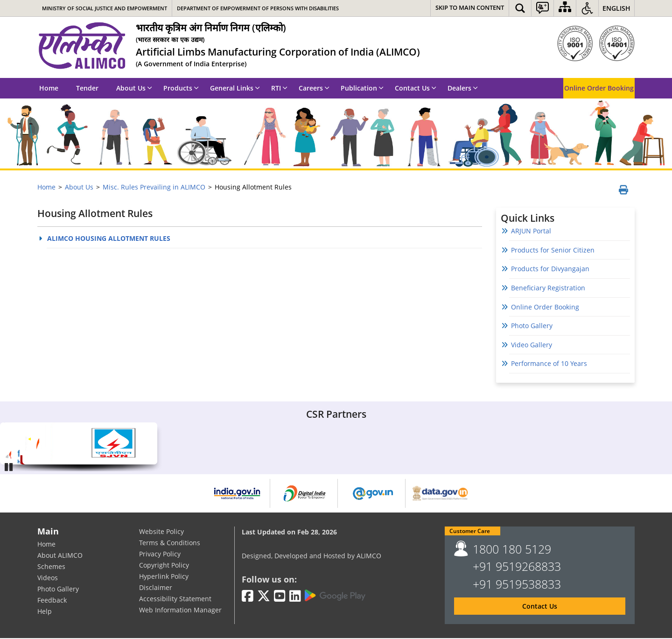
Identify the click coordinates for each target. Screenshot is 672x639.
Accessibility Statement (175, 600)
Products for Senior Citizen (553, 251)
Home (49, 88)
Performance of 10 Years (551, 364)
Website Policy (161, 532)
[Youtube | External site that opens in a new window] (280, 597)
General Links (235, 88)
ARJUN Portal (531, 232)
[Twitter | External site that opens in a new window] (264, 597)
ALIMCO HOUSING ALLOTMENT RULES (109, 239)
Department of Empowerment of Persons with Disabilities (258, 8)
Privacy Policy (160, 555)
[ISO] (596, 43)
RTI (279, 88)
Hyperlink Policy (164, 577)
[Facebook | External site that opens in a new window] (248, 597)
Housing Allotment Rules (95, 214)
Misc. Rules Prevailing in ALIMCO (154, 187)
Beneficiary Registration (548, 289)
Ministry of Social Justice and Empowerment (105, 8)
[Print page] (623, 191)
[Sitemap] (565, 8)
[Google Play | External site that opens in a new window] (335, 597)
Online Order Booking (599, 88)
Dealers (463, 88)
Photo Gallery (532, 327)
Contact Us (416, 88)
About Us (134, 88)
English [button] (616, 8)
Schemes (51, 567)
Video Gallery (532, 346)
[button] (520, 8)
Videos (48, 579)
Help (45, 612)
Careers (314, 88)
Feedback (52, 601)
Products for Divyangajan (550, 270)
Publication (362, 88)
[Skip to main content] (470, 8)
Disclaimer (156, 588)
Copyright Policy (164, 566)
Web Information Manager (180, 611)
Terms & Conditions (170, 544)
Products (181, 88)
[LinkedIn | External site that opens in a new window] (295, 597)
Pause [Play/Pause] (9, 467)
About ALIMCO (60, 556)
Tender (87, 88)
